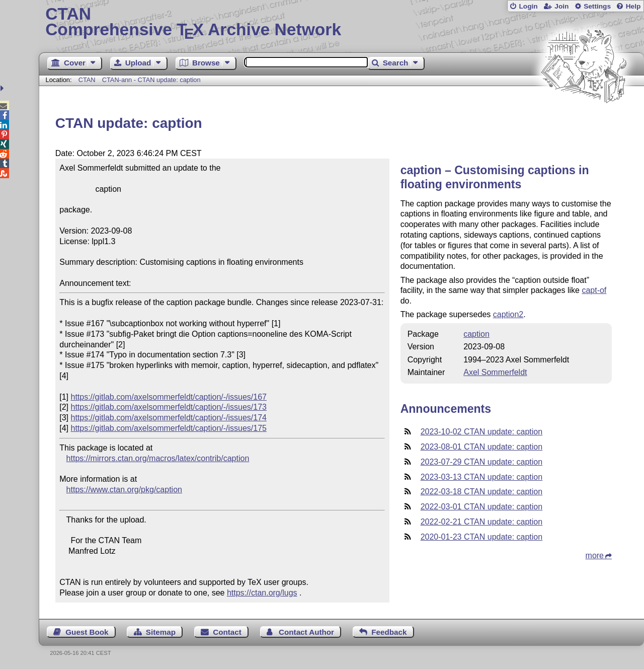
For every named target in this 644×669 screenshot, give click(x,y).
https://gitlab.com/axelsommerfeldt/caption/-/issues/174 (169, 418)
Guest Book (87, 632)
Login (528, 6)
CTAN (87, 80)
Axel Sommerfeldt (495, 372)
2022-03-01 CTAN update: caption (482, 507)
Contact (227, 632)
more (595, 555)
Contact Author (306, 632)
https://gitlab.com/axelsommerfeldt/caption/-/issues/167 (169, 397)
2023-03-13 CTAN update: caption (482, 477)
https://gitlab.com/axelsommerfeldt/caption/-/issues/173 (169, 407)
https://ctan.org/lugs (262, 593)
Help (633, 6)
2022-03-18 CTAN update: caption (482, 492)
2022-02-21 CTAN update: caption (482, 522)
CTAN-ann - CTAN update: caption (151, 80)
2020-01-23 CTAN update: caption (482, 537)
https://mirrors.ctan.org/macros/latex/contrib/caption (158, 458)
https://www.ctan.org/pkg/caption (124, 490)
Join (561, 6)
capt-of (594, 290)
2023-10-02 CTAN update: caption (482, 432)
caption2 (508, 314)
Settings (597, 6)
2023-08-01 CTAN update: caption (482, 447)
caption (476, 334)
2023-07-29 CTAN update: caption (482, 462)
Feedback (389, 632)
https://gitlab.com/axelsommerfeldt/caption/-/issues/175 (169, 428)
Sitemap (161, 632)
